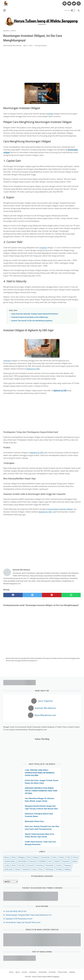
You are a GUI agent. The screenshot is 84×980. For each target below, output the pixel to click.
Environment (45, 857)
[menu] (5, 10)
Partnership (49, 865)
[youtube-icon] (69, 4)
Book (29, 857)
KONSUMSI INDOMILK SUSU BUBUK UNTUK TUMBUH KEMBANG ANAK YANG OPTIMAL (41, 791)
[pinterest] (52, 595)
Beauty (7, 857)
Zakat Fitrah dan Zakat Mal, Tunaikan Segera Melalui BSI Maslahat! (35, 314)
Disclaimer (33, 972)
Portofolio (52, 972)
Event (54, 857)
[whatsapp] (71, 595)
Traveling (59, 869)
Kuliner (75, 861)
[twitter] (32, 595)
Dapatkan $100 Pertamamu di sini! (19, 919)
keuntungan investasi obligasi (60, 509)
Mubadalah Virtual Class (34, 821)
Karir (50, 861)
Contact (24, 972)
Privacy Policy (62, 972)
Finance (75, 857)
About (17, 972)
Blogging (21, 857)
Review (18, 869)
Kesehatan (66, 861)
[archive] (10, 882)
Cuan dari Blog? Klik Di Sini (16, 911)
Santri (34, 869)
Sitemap (72, 972)
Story (41, 869)
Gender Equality (10, 861)
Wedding (67, 869)
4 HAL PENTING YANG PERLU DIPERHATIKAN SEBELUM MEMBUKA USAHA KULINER (40, 773)
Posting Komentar (41, 46)
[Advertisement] (42, 65)
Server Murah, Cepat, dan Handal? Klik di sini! (23, 922)
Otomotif (30, 865)
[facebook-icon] (64, 4)
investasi (50, 114)
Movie (14, 865)
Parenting (39, 865)
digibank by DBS (33, 369)
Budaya (36, 857)
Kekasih (57, 861)
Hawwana (33, 861)
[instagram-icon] (78, 4)
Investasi (7, 361)
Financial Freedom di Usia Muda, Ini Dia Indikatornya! (30, 317)
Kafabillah (42, 861)
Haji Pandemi (22, 861)
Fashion (62, 857)
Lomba (7, 865)
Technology (49, 869)
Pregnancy (68, 865)
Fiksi (68, 857)
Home (11, 972)
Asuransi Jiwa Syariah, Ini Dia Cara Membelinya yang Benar (32, 321)
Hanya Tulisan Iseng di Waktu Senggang (46, 977)
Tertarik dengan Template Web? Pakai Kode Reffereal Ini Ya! (29, 915)
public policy (9, 869)
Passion (59, 865)
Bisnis (14, 857)
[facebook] (13, 595)
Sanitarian (26, 869)
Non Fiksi (22, 865)
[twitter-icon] (74, 4)
